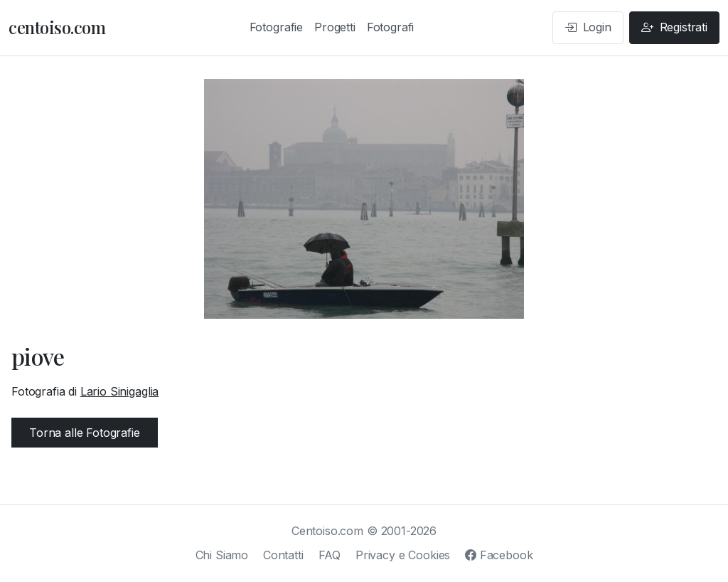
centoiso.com (57, 27)
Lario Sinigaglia (119, 391)
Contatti (283, 555)
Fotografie (276, 27)
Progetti (335, 27)
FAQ (330, 555)
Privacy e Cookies (403, 555)
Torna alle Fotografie (85, 433)
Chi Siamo (222, 555)
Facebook (499, 555)
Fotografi (391, 27)
